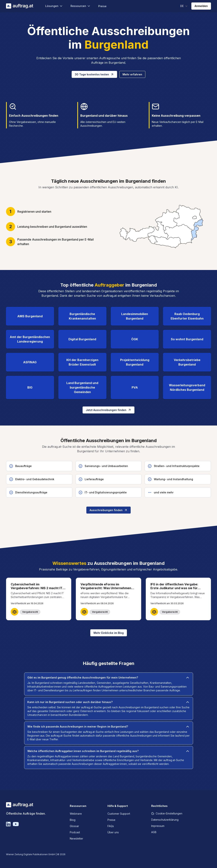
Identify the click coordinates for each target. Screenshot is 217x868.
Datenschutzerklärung (165, 820)
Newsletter (76, 838)
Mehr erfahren (132, 74)
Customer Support (119, 814)
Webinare (76, 814)
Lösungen (54, 6)
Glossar (74, 826)
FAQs (111, 826)
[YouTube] (16, 824)
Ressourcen (81, 6)
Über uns (113, 832)
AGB (154, 832)
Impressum (158, 826)
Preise (102, 6)
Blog (73, 820)
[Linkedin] (8, 824)
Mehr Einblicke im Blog (109, 633)
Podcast (75, 832)
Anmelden (201, 6)
